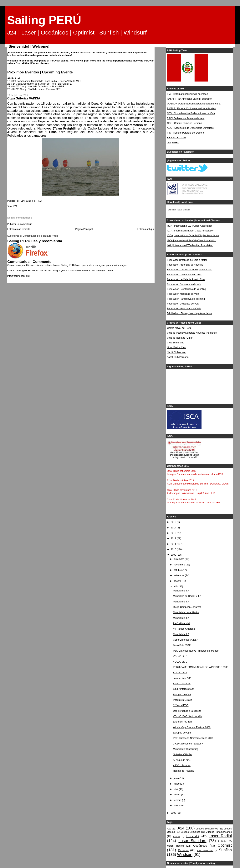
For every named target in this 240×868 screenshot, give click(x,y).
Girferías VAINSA (182, 754)
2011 (174, 544)
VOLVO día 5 (180, 656)
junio (176, 778)
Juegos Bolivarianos (207, 829)
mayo (177, 784)
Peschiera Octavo (183, 700)
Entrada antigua (146, 229)
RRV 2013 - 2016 (176, 138)
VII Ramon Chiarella (184, 629)
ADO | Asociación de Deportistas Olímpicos (190, 128)
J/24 (15, 206)
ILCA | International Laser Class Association (191, 231)
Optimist (225, 845)
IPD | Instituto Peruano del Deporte (186, 133)
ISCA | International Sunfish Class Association (192, 241)
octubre (178, 570)
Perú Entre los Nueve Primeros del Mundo (196, 651)
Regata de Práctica (183, 771)
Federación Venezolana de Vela (184, 309)
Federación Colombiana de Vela (184, 275)
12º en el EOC (181, 705)
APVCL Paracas (182, 684)
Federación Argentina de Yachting (185, 265)
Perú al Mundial (181, 623)
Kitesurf (176, 836)
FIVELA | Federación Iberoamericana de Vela (191, 108)
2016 (174, 522)
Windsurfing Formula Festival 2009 (192, 727)
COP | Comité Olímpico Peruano (185, 123)
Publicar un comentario (20, 224)
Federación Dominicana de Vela (184, 284)
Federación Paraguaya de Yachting (186, 299)
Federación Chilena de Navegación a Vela (190, 270)
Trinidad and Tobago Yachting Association (189, 313)
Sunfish (225, 850)
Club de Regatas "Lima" (180, 338)
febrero (178, 800)
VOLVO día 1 (180, 673)
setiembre (179, 575)
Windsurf (185, 855)
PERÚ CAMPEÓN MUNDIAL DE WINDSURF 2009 (201, 667)
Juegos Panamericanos (219, 832)
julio (176, 586)
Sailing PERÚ (44, 20)
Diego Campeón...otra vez (187, 607)
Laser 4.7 (193, 836)
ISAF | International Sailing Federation (188, 94)
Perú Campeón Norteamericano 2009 (193, 738)
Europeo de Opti (182, 695)
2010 (174, 549)
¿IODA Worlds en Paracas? (188, 744)
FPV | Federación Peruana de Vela (186, 118)
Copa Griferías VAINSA (186, 640)
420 (169, 829)
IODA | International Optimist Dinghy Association (193, 236)
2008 (174, 813)
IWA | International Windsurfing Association (190, 245)
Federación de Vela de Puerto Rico (186, 279)
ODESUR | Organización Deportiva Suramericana (194, 104)
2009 (174, 555)
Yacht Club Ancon (177, 352)
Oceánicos (200, 846)
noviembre (180, 565)
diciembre (179, 559)
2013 (174, 533)
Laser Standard (192, 841)
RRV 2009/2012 (205, 850)
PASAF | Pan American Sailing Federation (190, 99)
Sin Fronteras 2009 (183, 689)
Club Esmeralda (176, 343)
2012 (174, 538)
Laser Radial (220, 836)
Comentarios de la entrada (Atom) (41, 236)
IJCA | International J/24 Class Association (190, 226)
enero (177, 806)
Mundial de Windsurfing (186, 749)
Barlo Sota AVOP (182, 645)
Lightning (223, 841)
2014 (174, 528)
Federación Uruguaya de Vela (183, 304)
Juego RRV (173, 143)
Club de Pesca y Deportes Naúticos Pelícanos (192, 333)
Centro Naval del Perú (179, 328)
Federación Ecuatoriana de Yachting (187, 289)
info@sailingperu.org (18, 276)
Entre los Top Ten (182, 722)
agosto (178, 581)
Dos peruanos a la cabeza (187, 711)
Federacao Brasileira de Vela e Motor (187, 260)
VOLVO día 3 (180, 662)
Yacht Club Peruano (178, 357)
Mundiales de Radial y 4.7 (187, 596)
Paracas (183, 850)
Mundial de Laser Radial (186, 612)
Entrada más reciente (19, 229)
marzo (177, 795)
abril (176, 789)
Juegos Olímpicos (191, 832)
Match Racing (175, 846)
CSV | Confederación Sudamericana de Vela (191, 113)
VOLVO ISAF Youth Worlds (188, 716)
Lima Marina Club (177, 347)
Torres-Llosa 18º (182, 678)
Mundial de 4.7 (181, 591)
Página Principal (84, 229)
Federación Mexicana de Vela (183, 294)
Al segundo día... (182, 760)
